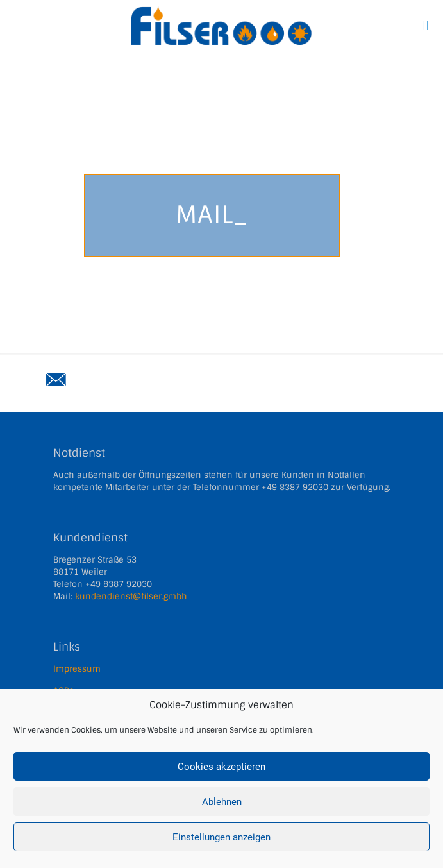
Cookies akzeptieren (221, 767)
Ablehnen (222, 802)
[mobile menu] (426, 26)
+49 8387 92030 (295, 487)
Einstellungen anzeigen (221, 837)
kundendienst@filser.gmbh (131, 596)
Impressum (77, 669)
